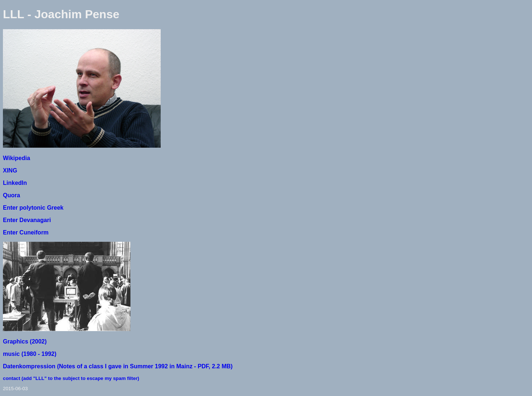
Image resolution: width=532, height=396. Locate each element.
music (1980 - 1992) (30, 354)
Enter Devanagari (27, 220)
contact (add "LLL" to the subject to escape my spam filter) (71, 378)
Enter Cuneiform (26, 232)
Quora (11, 195)
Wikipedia (17, 158)
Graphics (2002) (25, 341)
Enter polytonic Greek (33, 208)
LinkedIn (15, 183)
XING (10, 170)
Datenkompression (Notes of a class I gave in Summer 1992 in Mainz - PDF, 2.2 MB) (118, 366)
